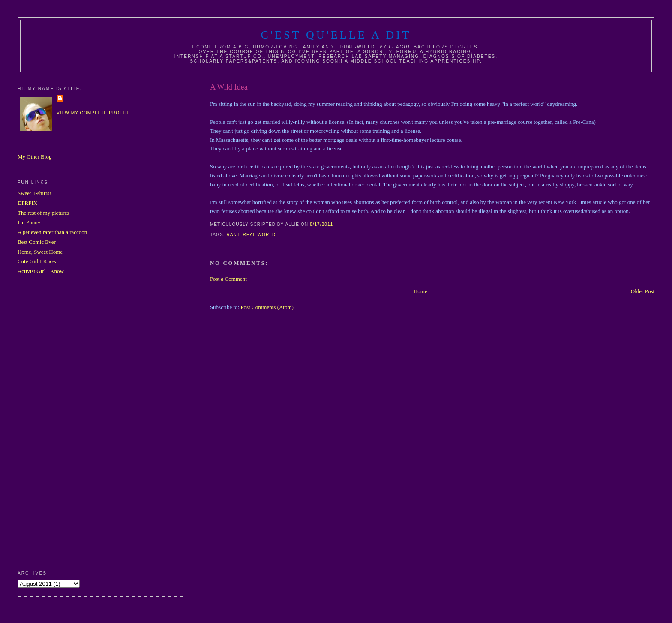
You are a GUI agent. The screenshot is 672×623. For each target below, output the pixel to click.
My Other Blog (34, 157)
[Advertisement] (52, 422)
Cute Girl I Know (37, 261)
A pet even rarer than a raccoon (52, 232)
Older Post (643, 291)
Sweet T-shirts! (34, 193)
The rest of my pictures (43, 213)
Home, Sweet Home (40, 252)
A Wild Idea (229, 87)
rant (233, 235)
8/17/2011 (321, 224)
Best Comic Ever (37, 242)
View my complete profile (94, 113)
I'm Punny (29, 222)
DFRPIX (27, 203)
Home (420, 291)
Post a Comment (228, 279)
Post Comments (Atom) (267, 307)
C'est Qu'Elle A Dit (336, 35)
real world (259, 235)
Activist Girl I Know (41, 271)
